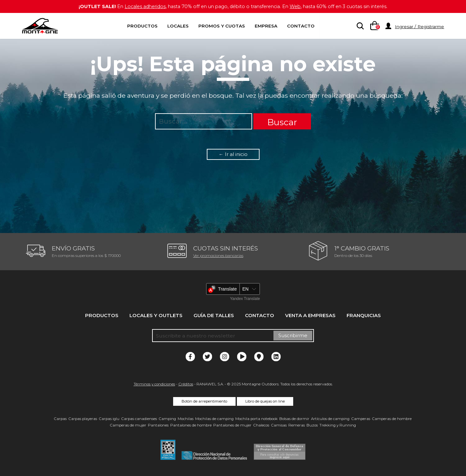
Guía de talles (214, 315)
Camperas (361, 419)
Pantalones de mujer (232, 425)
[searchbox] (359, 26)
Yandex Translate (245, 299)
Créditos (186, 384)
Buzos (312, 425)
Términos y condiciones (154, 384)
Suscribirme (293, 335)
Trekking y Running (338, 425)
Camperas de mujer (128, 425)
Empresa (266, 26)
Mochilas (186, 419)
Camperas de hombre (392, 419)
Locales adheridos (139, 6)
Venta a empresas (310, 315)
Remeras (297, 425)
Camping (167, 419)
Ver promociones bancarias (218, 255)
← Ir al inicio (233, 154)
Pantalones (158, 425)
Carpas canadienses (139, 419)
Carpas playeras (83, 419)
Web (299, 6)
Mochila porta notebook (256, 419)
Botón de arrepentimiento (204, 401)
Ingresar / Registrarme (419, 27)
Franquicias (364, 315)
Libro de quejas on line (265, 401)
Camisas (279, 425)
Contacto (301, 26)
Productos (142, 26)
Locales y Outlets (156, 315)
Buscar (282, 122)
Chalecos (261, 425)
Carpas (60, 419)
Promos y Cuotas (222, 26)
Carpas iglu (109, 419)
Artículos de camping (330, 419)
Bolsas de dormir (294, 419)
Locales (178, 26)
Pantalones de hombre (191, 425)
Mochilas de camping (214, 419)
